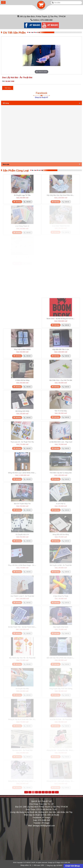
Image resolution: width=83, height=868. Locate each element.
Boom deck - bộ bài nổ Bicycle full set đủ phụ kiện (65, 319)
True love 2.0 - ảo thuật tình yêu (22, 442)
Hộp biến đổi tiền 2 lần (61, 349)
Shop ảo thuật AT (42, 97)
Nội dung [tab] (41, 103)
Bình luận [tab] (41, 164)
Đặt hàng (8, 88)
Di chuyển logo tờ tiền (22, 195)
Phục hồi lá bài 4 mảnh (22, 349)
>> (57, 792)
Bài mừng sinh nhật (22, 411)
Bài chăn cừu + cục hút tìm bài (61, 380)
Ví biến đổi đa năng (22, 380)
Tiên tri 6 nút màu (61, 411)
